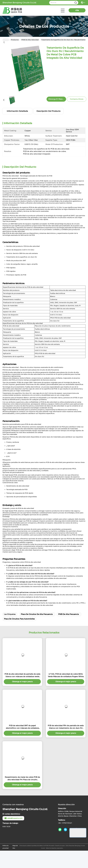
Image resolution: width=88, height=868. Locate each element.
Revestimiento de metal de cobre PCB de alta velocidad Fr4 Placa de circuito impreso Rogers (22, 779)
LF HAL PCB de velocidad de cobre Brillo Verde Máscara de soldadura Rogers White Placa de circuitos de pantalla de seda (66, 675)
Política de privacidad (6, 847)
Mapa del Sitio (15, 847)
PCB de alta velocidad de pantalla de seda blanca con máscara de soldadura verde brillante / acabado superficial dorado (22, 675)
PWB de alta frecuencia (68, 614)
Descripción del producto (48, 111)
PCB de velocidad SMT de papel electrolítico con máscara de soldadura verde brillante (22, 727)
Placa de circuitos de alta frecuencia (37, 614)
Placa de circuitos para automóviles (19, 619)
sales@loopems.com (13, 818)
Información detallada (17, 111)
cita (77, 10)
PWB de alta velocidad (30, 40)
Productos (15, 40)
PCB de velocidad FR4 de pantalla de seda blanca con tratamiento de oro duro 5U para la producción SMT (66, 727)
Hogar (6, 40)
